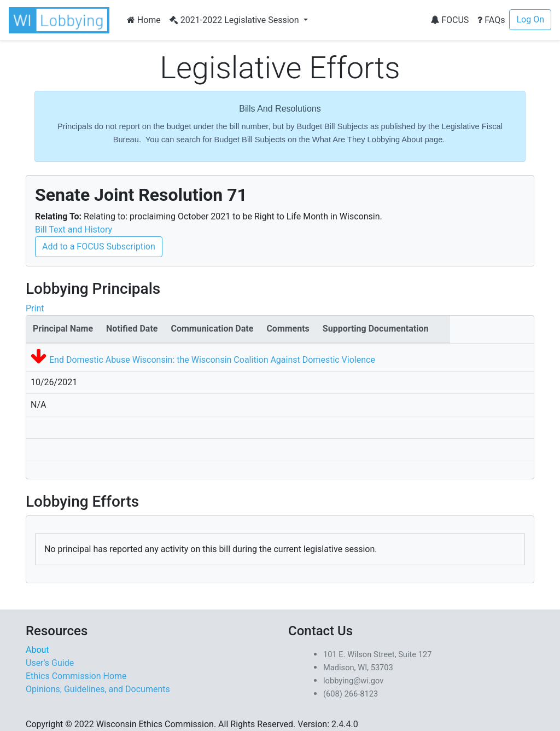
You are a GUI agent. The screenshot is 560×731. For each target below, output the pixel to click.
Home (144, 20)
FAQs (491, 20)
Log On (530, 19)
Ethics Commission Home (76, 676)
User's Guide (50, 663)
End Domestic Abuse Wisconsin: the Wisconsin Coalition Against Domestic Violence (212, 360)
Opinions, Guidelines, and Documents (98, 689)
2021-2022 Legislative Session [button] (235, 20)
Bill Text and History (74, 230)
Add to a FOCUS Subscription (99, 246)
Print (35, 308)
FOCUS (450, 20)
